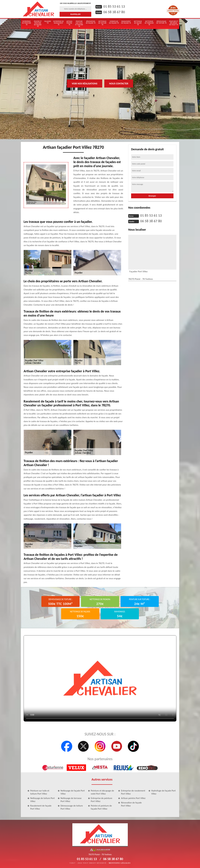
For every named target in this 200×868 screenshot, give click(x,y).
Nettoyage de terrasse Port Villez (71, 800)
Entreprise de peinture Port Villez (102, 800)
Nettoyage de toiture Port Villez (42, 800)
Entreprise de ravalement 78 (59, 23)
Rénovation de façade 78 (91, 22)
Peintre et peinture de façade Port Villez (101, 807)
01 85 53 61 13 (114, 6)
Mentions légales (120, 863)
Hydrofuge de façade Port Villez (163, 792)
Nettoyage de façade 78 (138, 23)
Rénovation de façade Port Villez (131, 804)
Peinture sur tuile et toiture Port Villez (40, 792)
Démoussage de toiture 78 (161, 22)
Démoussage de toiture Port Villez (72, 807)
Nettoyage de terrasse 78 (149, 23)
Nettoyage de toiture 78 (102, 23)
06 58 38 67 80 (114, 12)
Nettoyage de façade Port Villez (73, 792)
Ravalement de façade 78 (126, 22)
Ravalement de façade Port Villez (41, 807)
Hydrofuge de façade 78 (114, 22)
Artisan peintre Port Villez (133, 798)
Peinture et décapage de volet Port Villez (102, 792)
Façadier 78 (48, 22)
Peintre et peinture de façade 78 (38, 24)
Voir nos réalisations (85, 83)
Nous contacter (119, 83)
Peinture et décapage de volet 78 (174, 23)
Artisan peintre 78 (69, 23)
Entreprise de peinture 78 (27, 23)
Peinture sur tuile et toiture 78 (79, 24)
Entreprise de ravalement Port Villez (133, 792)
